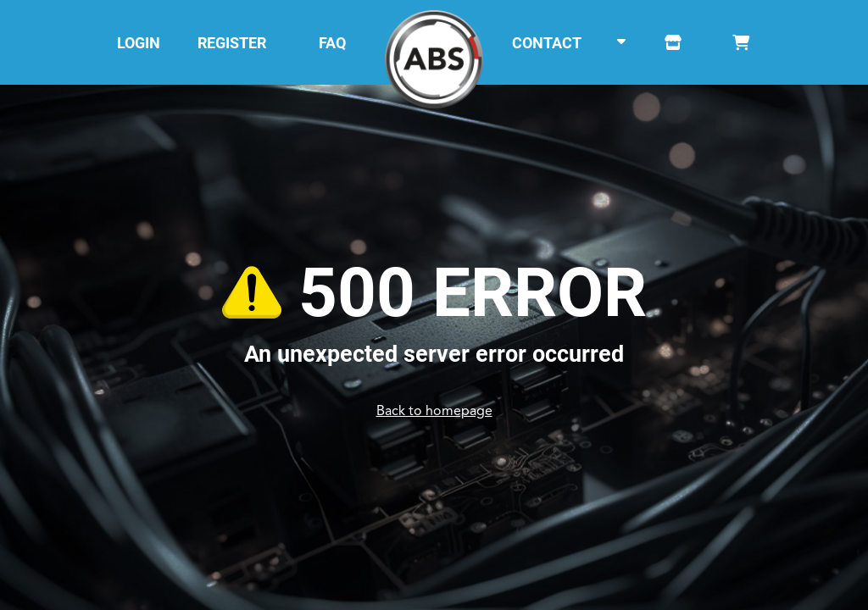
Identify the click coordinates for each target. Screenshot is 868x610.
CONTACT (547, 43)
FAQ (332, 43)
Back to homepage (434, 412)
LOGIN (139, 43)
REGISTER (232, 43)
